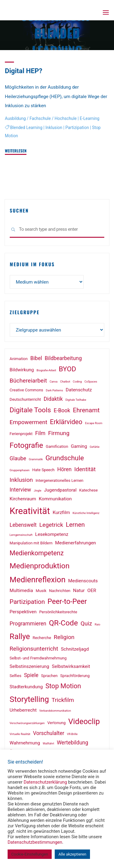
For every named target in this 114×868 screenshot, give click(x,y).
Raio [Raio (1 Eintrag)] (98, 624)
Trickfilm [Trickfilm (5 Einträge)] (63, 700)
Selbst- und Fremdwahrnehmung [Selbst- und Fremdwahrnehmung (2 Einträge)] (38, 658)
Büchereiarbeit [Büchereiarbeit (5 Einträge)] (28, 381)
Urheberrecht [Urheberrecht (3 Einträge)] (23, 710)
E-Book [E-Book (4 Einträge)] (62, 410)
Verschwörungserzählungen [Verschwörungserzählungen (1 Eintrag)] (27, 723)
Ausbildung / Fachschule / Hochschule (41, 118)
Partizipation (77, 128)
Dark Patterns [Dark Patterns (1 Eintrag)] (54, 390)
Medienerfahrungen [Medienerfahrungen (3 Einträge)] (75, 543)
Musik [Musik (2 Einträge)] (41, 591)
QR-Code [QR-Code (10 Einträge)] (63, 623)
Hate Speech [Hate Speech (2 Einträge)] (43, 470)
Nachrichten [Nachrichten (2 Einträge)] (60, 591)
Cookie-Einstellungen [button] (30, 854)
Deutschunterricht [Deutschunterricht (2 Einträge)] (25, 399)
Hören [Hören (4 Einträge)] (64, 469)
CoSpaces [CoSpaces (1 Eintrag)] (91, 381)
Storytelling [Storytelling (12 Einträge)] (29, 699)
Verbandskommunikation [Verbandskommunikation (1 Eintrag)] (55, 711)
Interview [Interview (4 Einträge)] (21, 490)
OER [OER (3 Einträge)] (92, 591)
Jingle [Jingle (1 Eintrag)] (38, 490)
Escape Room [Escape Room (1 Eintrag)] (94, 423)
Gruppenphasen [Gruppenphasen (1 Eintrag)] (20, 470)
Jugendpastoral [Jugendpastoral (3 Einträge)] (60, 490)
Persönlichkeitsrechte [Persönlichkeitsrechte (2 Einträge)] (58, 612)
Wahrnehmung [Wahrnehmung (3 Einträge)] (25, 743)
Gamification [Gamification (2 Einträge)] (57, 446)
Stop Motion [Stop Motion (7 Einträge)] (63, 686)
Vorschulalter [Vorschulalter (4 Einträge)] (48, 733)
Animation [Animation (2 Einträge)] (19, 359)
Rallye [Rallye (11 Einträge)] (20, 637)
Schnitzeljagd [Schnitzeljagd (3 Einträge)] (75, 649)
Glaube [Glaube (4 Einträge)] (18, 458)
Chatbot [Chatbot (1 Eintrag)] (65, 381)
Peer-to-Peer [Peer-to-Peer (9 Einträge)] (67, 601)
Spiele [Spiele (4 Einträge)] (31, 675)
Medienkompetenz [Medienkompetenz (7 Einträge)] (37, 553)
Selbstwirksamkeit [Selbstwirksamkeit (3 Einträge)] (71, 666)
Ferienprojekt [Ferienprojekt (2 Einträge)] (21, 434)
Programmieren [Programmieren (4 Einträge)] (28, 624)
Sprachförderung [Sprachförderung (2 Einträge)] (75, 676)
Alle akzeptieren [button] (72, 854)
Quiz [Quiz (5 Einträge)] (86, 623)
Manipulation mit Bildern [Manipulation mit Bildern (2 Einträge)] (31, 543)
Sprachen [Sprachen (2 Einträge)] (49, 676)
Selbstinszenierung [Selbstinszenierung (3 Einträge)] (29, 666)
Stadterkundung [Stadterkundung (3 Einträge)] (26, 687)
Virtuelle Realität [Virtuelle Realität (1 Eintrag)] (20, 734)
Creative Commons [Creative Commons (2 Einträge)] (26, 390)
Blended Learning (26, 128)
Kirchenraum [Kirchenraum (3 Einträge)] (23, 499)
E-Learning (90, 118)
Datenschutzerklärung (45, 782)
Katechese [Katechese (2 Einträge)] (89, 490)
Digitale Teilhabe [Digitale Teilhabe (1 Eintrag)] (76, 400)
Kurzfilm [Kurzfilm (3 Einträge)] (61, 512)
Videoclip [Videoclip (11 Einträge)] (84, 722)
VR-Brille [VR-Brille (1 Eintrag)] (72, 734)
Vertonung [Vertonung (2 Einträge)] (57, 723)
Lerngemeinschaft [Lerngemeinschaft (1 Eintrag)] (21, 535)
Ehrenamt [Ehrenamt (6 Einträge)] (86, 410)
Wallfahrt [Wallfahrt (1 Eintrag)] (48, 743)
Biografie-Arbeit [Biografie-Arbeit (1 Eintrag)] (46, 370)
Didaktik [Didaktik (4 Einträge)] (53, 399)
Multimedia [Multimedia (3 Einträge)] (21, 591)
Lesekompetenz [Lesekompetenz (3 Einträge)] (52, 534)
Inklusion (54, 128)
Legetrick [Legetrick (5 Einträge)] (51, 525)
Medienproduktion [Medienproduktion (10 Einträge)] (40, 566)
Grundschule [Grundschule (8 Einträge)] (65, 458)
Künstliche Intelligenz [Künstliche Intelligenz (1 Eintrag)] (86, 513)
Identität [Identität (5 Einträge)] (85, 469)
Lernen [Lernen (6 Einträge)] (75, 525)
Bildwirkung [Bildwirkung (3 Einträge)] (22, 370)
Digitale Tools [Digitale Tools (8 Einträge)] (30, 410)
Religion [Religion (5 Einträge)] (64, 637)
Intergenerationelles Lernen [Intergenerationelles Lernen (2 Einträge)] (59, 480)
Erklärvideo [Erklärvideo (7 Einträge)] (66, 422)
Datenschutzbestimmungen (35, 842)
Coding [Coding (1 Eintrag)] (77, 381)
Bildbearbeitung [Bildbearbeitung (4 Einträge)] (63, 358)
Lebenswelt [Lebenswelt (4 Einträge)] (23, 525)
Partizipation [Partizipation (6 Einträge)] (27, 602)
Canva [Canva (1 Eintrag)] (54, 381)
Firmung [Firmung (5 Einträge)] (59, 433)
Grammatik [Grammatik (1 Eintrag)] (36, 459)
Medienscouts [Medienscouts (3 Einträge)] (83, 581)
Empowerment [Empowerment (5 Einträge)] (29, 422)
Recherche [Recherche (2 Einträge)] (42, 638)
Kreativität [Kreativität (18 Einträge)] (30, 511)
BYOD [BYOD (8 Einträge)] (67, 369)
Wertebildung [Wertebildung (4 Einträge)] (73, 743)
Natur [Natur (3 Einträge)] (79, 591)
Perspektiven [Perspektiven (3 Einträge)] (23, 612)
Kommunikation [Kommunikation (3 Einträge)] (55, 499)
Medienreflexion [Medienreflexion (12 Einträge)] (38, 580)
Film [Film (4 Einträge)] (40, 433)
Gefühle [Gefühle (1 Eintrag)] (95, 447)
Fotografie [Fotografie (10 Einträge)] (26, 445)
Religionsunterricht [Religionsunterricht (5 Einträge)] (34, 649)
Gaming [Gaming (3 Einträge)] (79, 446)
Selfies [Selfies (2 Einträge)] (16, 676)
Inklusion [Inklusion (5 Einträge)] (21, 480)
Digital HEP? (24, 71)
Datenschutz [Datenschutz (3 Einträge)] (79, 390)
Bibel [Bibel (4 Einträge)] (36, 358)
